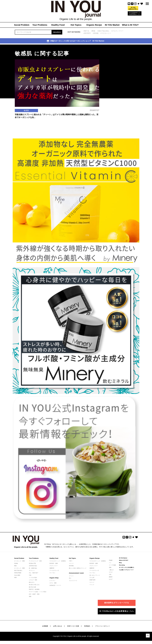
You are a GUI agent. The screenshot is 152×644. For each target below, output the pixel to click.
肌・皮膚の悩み (33, 568)
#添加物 (96, 33)
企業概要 (45, 626)
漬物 (110, 567)
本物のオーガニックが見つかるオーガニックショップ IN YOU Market (75, 41)
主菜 (110, 574)
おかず (111, 579)
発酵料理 (52, 568)
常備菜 (111, 560)
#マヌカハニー (106, 33)
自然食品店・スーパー (55, 585)
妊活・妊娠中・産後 (34, 594)
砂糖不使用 (92, 580)
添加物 (16, 563)
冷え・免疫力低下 (34, 573)
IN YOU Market (123, 558)
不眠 (30, 575)
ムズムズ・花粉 (33, 580)
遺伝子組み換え (18, 570)
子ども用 (92, 578)
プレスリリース (73, 581)
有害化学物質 (18, 573)
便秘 (30, 596)
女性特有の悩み (33, 566)
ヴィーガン (52, 573)
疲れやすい (32, 582)
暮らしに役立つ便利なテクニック (78, 568)
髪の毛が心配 (32, 587)
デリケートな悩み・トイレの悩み (38, 592)
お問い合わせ (58, 626)
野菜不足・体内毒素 (34, 589)
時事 (15, 578)
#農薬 (93, 31)
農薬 (15, 566)
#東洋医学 (87, 33)
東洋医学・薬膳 (54, 563)
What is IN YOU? (124, 560)
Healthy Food (54, 558)
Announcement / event (76, 573)
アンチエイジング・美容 (35, 561)
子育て (71, 561)
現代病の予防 (32, 563)
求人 (70, 578)
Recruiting (122, 565)
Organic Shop (54, 578)
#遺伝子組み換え (103, 31)
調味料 (111, 577)
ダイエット (32, 570)
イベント (71, 576)
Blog (120, 563)
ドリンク (92, 585)
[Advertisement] (117, 58)
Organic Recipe (95, 558)
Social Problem (19, 558)
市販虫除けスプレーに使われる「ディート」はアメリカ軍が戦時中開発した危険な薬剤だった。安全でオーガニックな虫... (57, 116)
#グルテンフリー (117, 31)
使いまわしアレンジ (95, 575)
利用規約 (87, 626)
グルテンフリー (54, 566)
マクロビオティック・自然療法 (58, 561)
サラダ (111, 572)
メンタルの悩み (33, 578)
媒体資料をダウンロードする (117, 603)
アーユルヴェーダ (54, 570)
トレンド (71, 563)
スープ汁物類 (112, 565)
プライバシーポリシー (102, 626)
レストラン (52, 581)
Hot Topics (72, 558)
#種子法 (86, 31)
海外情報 (71, 566)
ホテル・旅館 (53, 583)
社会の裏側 (17, 575)
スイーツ (92, 582)
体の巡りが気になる (34, 585)
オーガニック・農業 (19, 561)
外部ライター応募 (73, 626)
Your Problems (34, 558)
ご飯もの (111, 570)
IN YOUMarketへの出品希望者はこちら (135, 13)
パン (110, 563)
